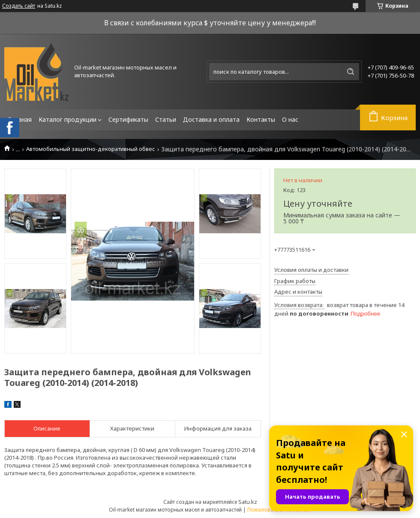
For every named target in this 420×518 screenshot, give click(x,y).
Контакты (261, 119)
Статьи (166, 119)
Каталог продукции (67, 119)
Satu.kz (248, 502)
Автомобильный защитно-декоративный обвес (91, 149)
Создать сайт (19, 6)
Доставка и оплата (211, 119)
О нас (290, 119)
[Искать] (351, 72)
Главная (20, 119)
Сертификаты (128, 119)
